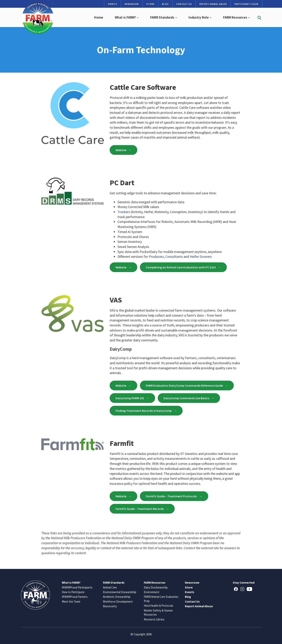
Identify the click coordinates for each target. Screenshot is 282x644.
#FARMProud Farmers (75, 597)
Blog (165, 4)
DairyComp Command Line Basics (186, 398)
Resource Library (154, 619)
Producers (156, 256)
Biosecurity (110, 606)
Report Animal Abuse (213, 4)
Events (113, 4)
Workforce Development (118, 602)
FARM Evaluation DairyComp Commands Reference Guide (184, 385)
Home (99, 17)
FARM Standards (164, 17)
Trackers (124, 212)
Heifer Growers (201, 256)
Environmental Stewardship (120, 592)
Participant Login (246, 4)
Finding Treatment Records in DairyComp (144, 411)
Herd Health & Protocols (159, 606)
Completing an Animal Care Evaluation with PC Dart (181, 267)
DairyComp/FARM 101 (130, 398)
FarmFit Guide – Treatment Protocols (172, 496)
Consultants (174, 256)
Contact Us (184, 4)
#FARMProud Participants (77, 587)
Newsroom (132, 4)
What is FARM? (127, 17)
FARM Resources (236, 17)
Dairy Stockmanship (156, 587)
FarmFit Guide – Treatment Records (140, 509)
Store (150, 4)
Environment (152, 592)
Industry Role (200, 17)
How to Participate (73, 592)
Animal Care (110, 587)
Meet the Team (71, 602)
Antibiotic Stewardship (117, 597)
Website (121, 150)
